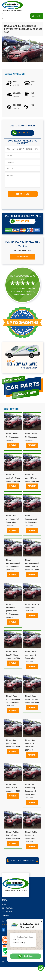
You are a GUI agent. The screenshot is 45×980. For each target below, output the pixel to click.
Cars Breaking (7, 912)
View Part (13, 445)
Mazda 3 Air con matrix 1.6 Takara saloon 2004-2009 (32, 699)
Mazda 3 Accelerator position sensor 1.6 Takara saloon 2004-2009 (13, 611)
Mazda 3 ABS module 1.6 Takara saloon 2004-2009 (13, 478)
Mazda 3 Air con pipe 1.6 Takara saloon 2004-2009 (13, 743)
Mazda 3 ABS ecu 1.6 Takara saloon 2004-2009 (32, 437)
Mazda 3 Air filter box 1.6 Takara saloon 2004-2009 (13, 835)
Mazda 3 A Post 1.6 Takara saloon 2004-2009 (13, 437)
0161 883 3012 (25, 133)
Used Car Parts (8, 908)
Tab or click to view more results (23, 861)
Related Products (12, 409)
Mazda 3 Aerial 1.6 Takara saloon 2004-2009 (32, 608)
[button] (22, 863)
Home (4, 905)
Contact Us (6, 915)
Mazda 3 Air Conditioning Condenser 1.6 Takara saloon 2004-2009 (31, 791)
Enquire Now (22, 257)
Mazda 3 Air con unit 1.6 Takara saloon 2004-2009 (13, 788)
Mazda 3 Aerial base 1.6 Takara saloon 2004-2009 (13, 655)
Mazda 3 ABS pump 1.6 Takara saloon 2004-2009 (32, 478)
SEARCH (38, 16)
